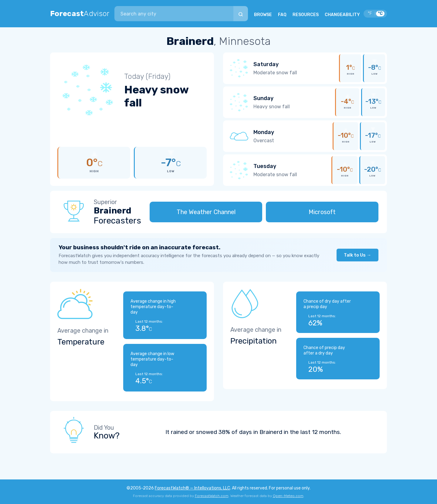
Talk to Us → (357, 255)
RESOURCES (306, 15)
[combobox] (174, 14)
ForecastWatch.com (212, 496)
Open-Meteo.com (288, 496)
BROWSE (263, 15)
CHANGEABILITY (342, 15)
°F (370, 13)
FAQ (282, 15)
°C (380, 13)
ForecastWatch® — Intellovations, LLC (192, 488)
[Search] (241, 14)
